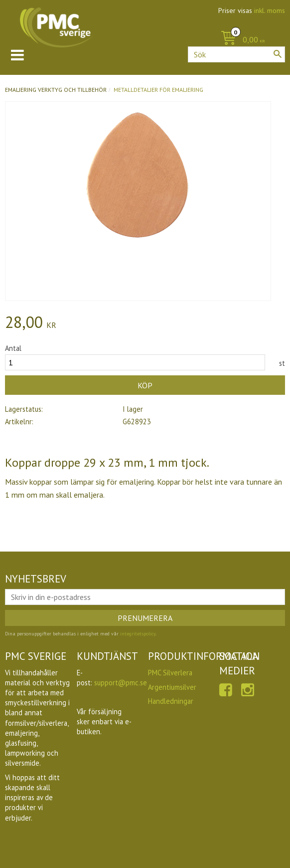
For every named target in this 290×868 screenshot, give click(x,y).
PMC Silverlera (170, 673)
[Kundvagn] (240, 40)
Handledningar (171, 701)
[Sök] (278, 54)
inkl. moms (270, 10)
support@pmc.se (121, 683)
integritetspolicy (138, 634)
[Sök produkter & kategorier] (236, 54)
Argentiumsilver (172, 687)
